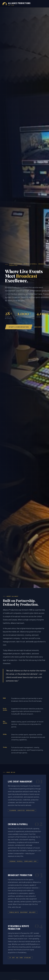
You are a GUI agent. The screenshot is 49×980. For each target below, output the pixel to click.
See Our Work (40, 327)
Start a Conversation (19, 327)
